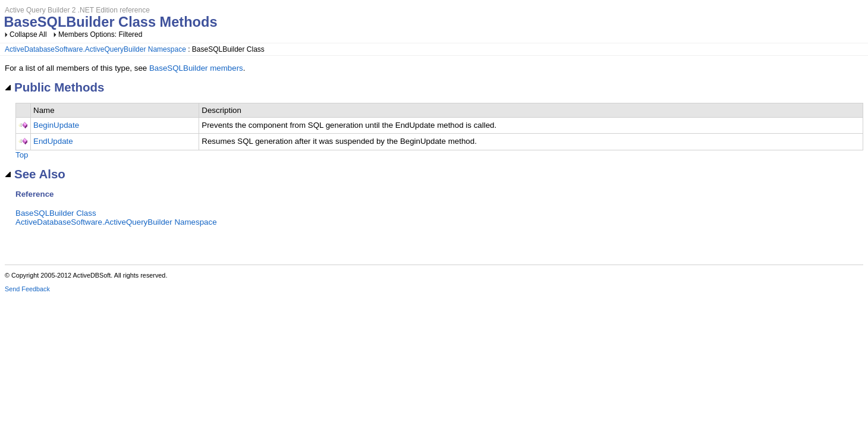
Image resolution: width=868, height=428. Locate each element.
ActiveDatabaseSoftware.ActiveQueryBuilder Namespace (95, 49)
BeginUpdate (56, 125)
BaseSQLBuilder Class (56, 213)
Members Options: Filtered (100, 34)
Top (22, 155)
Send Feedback (27, 289)
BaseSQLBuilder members (196, 68)
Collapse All (28, 34)
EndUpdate (53, 141)
